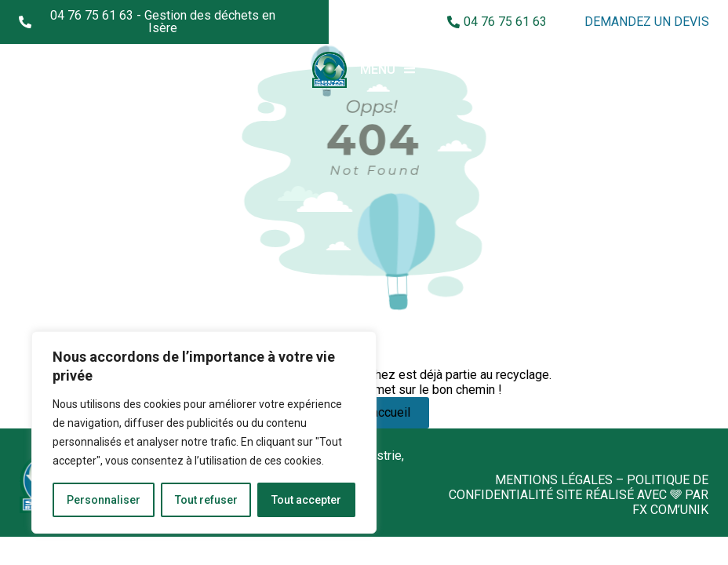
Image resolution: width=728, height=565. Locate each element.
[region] (204, 432)
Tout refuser (206, 500)
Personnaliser (104, 500)
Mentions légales (554, 480)
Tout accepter (306, 500)
